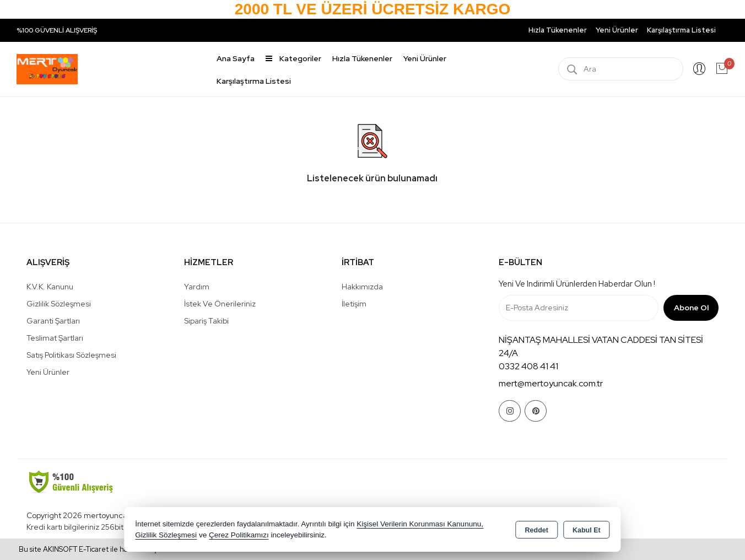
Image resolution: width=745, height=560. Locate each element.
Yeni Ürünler (48, 372)
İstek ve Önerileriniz (220, 304)
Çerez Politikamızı (239, 535)
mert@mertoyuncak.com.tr (551, 383)
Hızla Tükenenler (558, 30)
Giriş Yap (699, 69)
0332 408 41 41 (528, 366)
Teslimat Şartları (55, 338)
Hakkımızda (362, 287)
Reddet (537, 530)
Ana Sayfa (236, 58)
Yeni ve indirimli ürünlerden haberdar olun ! (577, 284)
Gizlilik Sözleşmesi (59, 304)
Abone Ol (691, 308)
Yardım (197, 287)
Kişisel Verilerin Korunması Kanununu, (420, 524)
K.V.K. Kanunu (50, 287)
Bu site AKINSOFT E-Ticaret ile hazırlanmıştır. (92, 549)
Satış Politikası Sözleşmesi (71, 355)
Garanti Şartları (53, 321)
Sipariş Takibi (206, 321)
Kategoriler (293, 58)
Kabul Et (587, 530)
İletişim (354, 304)
